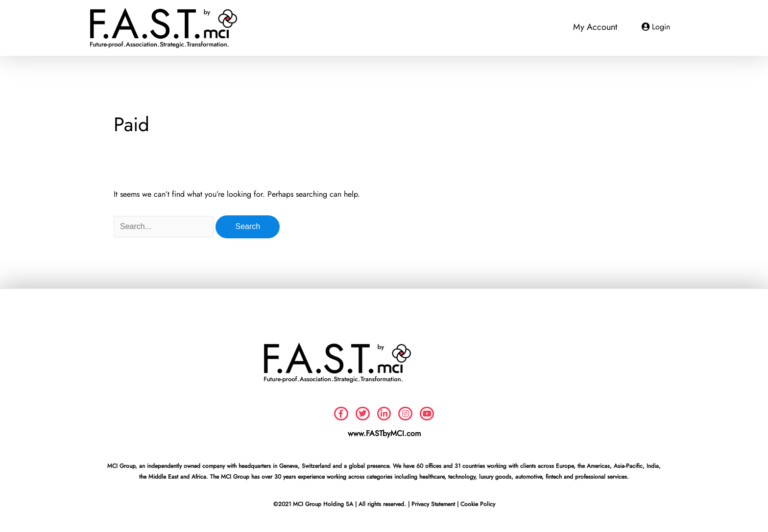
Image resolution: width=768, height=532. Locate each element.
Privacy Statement (433, 504)
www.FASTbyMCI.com (384, 433)
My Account (595, 27)
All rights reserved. (382, 504)
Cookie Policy (478, 504)
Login (661, 27)
